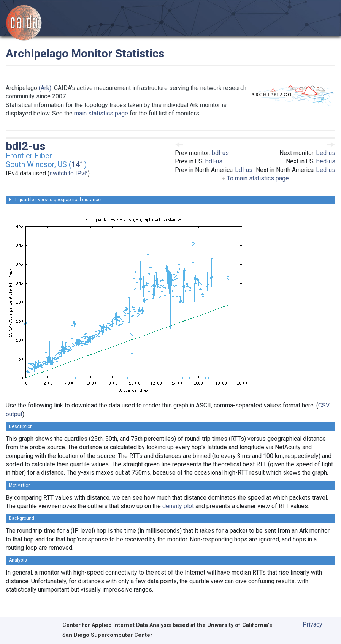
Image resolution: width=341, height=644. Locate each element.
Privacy (312, 624)
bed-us (326, 153)
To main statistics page (255, 178)
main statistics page (101, 113)
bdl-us (220, 153)
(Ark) (45, 88)
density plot (178, 506)
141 (78, 164)
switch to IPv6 (69, 173)
